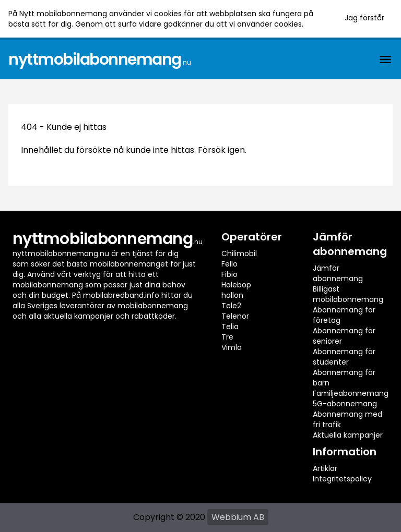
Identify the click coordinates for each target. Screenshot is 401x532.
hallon (232, 295)
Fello (229, 264)
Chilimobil (239, 253)
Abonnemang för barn (344, 378)
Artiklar (325, 468)
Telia (230, 327)
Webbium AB (238, 517)
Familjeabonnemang (351, 393)
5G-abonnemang (345, 404)
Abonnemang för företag (344, 315)
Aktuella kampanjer (348, 435)
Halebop (236, 285)
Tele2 (231, 306)
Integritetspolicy (342, 479)
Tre (227, 337)
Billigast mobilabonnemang (348, 294)
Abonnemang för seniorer (344, 336)
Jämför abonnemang (338, 273)
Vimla (232, 347)
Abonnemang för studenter (344, 357)
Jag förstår (364, 18)
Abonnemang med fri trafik (347, 419)
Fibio (229, 274)
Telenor (235, 316)
